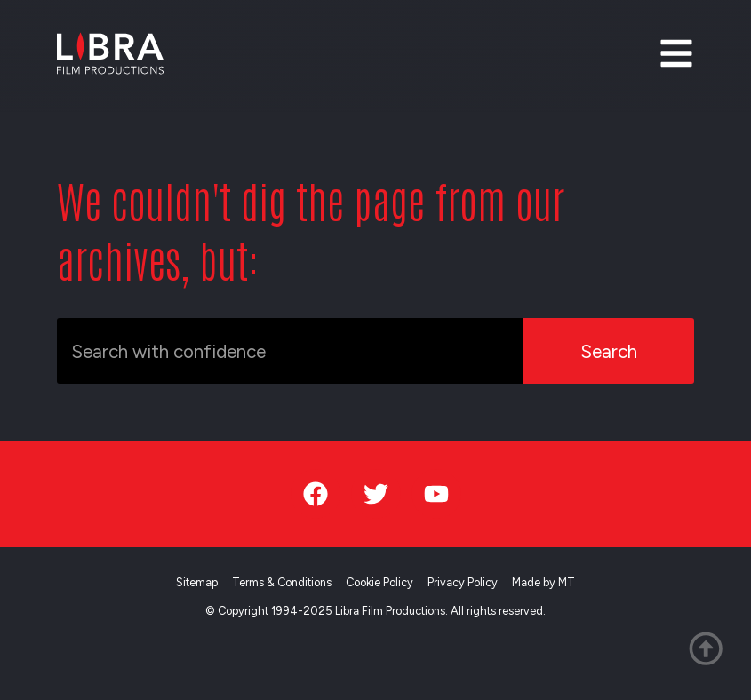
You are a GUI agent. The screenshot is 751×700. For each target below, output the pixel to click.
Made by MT (543, 582)
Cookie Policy (379, 582)
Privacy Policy (463, 582)
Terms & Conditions (282, 582)
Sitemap (197, 582)
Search (609, 351)
